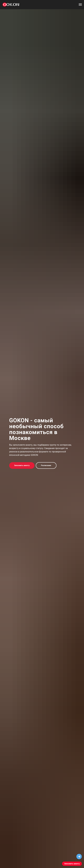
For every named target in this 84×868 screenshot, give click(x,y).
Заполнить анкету (72, 864)
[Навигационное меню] (80, 5)
